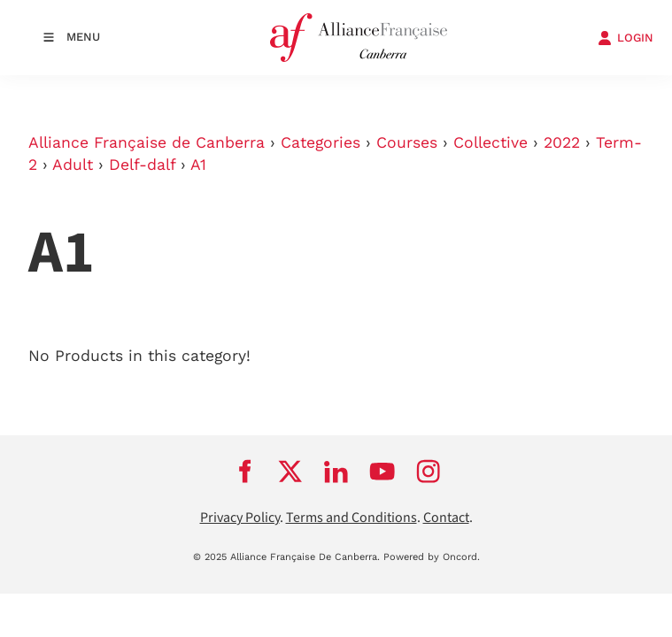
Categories (321, 142)
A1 (198, 165)
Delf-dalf (142, 165)
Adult (73, 165)
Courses (407, 142)
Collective (490, 142)
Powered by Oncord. (432, 557)
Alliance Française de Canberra (147, 142)
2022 (562, 142)
